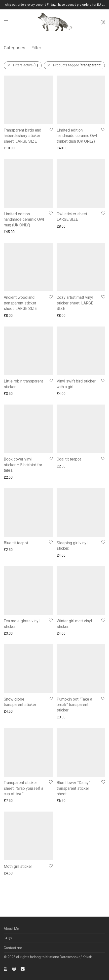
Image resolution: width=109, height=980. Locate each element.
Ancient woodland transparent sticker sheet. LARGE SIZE (20, 267)
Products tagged (77, 65)
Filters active (26, 65)
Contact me (13, 948)
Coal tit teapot (69, 396)
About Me (11, 929)
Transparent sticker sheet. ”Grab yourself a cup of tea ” (23, 716)
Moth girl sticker (18, 806)
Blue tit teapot (16, 463)
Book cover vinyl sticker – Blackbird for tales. (23, 402)
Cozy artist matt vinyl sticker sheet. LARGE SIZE (75, 272)
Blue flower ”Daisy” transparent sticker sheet (73, 716)
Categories (15, 48)
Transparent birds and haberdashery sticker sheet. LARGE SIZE (22, 124)
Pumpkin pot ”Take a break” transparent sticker (74, 621)
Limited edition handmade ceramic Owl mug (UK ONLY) (24, 195)
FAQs (8, 938)
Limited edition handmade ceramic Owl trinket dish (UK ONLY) (77, 124)
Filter (36, 48)
